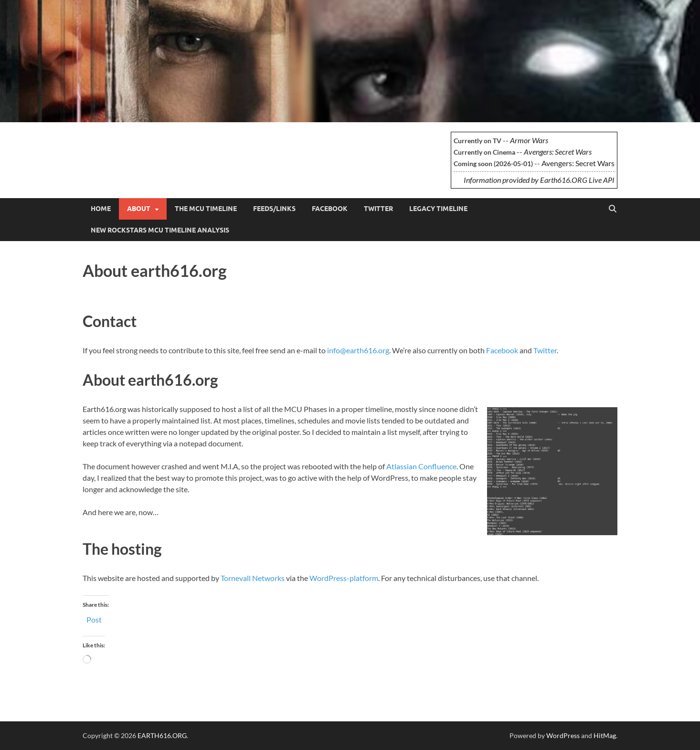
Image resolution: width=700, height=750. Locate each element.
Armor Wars (529, 140)
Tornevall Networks (253, 578)
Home (101, 209)
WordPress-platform (344, 578)
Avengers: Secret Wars (558, 152)
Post (94, 619)
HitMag (605, 735)
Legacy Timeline (438, 209)
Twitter (378, 209)
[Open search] (613, 209)
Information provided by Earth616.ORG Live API (539, 180)
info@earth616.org (358, 350)
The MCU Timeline (206, 209)
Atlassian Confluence (421, 466)
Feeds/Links (274, 209)
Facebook (330, 209)
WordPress (563, 735)
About (139, 209)
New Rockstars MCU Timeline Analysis (160, 230)
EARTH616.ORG (154, 146)
